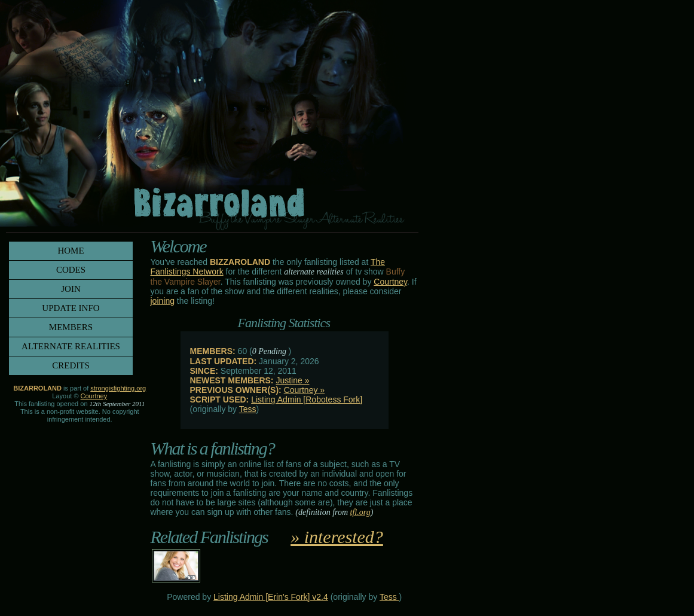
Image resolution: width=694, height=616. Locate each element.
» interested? (337, 537)
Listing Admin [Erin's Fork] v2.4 (271, 597)
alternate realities (71, 346)
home (71, 251)
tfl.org (360, 512)
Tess (248, 409)
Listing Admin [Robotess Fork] (307, 400)
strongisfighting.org (118, 388)
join (71, 289)
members (71, 327)
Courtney (390, 282)
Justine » (292, 380)
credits (71, 365)
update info (71, 308)
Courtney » (304, 390)
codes (71, 270)
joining (163, 301)
